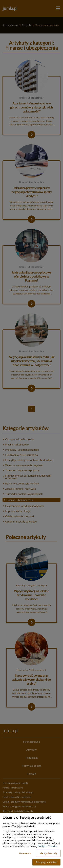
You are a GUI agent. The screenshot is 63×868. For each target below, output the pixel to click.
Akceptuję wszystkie (46, 862)
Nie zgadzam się (48, 853)
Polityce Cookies (47, 846)
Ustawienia (25, 853)
